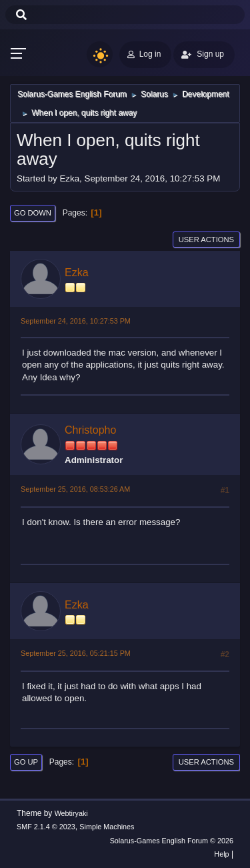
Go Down (33, 213)
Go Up (26, 762)
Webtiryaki (71, 813)
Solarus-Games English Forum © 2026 (172, 841)
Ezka (77, 273)
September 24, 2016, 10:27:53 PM (76, 321)
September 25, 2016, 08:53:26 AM (75, 489)
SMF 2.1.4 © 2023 (46, 827)
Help (221, 854)
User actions (206, 240)
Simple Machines (107, 827)
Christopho (90, 430)
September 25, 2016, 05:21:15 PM (76, 653)
